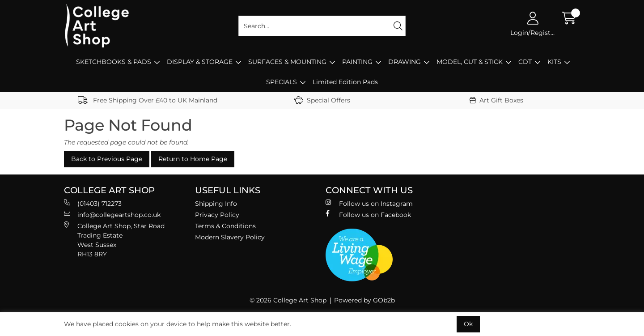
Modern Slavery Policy (230, 237)
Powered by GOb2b (364, 300)
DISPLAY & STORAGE (200, 62)
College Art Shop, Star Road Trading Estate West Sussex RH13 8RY (114, 240)
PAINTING (357, 62)
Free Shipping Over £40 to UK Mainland (148, 100)
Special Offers (322, 100)
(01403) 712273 (93, 203)
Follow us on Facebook (368, 215)
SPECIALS (282, 82)
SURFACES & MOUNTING (287, 62)
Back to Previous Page (107, 159)
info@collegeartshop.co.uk (112, 215)
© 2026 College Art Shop (288, 300)
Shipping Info (216, 204)
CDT (525, 62)
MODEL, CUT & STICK (470, 62)
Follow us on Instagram (369, 203)
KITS (554, 62)
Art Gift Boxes (496, 100)
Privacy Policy (217, 215)
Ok (468, 324)
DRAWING (405, 62)
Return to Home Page (193, 159)
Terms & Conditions (225, 226)
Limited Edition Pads (345, 82)
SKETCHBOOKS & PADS (114, 62)
